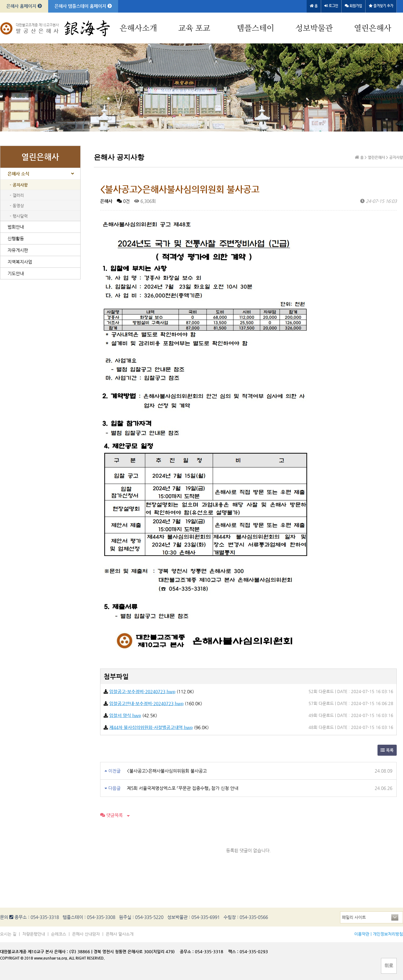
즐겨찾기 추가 (381, 6)
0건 (123, 201)
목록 (387, 750)
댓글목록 (111, 815)
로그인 (331, 6)
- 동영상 (17, 206)
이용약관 (362, 934)
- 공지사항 (19, 185)
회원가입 (353, 6)
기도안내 (16, 273)
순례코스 (59, 934)
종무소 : (187, 952)
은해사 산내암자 (86, 934)
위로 (389, 965)
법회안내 (16, 227)
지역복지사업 (20, 262)
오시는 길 (8, 934)
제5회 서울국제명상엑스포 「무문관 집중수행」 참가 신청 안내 (183, 788)
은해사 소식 (18, 174)
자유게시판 (18, 250)
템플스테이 (255, 28)
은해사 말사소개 (120, 934)
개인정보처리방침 (388, 934)
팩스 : (234, 952)
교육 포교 (194, 28)
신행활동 (16, 238)
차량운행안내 (34, 934)
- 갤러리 (17, 195)
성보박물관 (314, 28)
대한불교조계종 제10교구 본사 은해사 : (34, 952)
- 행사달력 (19, 216)
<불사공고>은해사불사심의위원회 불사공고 (167, 771)
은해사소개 (138, 28)
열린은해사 (373, 28)
